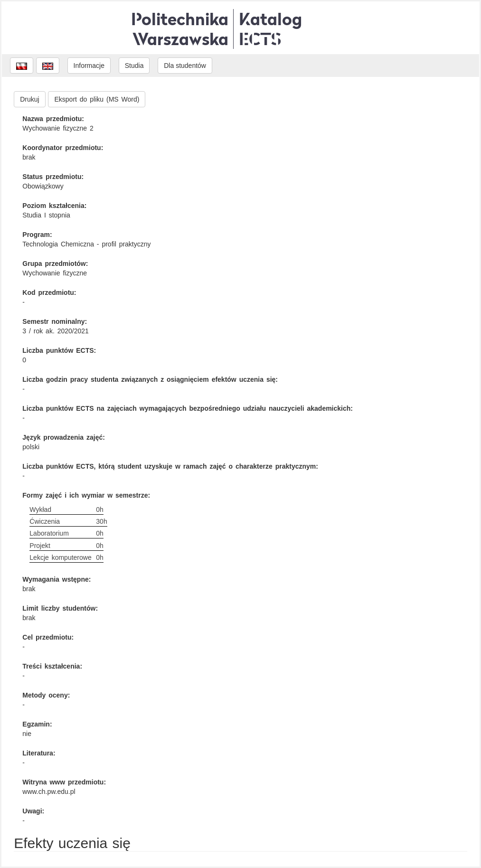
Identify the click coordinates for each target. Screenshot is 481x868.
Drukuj (29, 99)
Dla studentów (185, 66)
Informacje (89, 66)
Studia (134, 66)
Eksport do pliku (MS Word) (97, 99)
